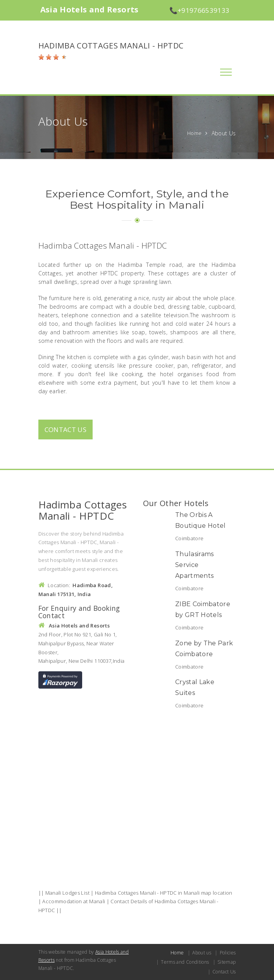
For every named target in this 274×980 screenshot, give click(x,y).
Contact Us (224, 972)
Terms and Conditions (185, 962)
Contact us (66, 430)
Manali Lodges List (67, 893)
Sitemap (227, 962)
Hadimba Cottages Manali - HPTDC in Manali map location (164, 893)
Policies (228, 953)
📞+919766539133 (200, 10)
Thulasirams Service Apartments (195, 565)
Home (194, 133)
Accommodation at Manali (74, 901)
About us (202, 953)
